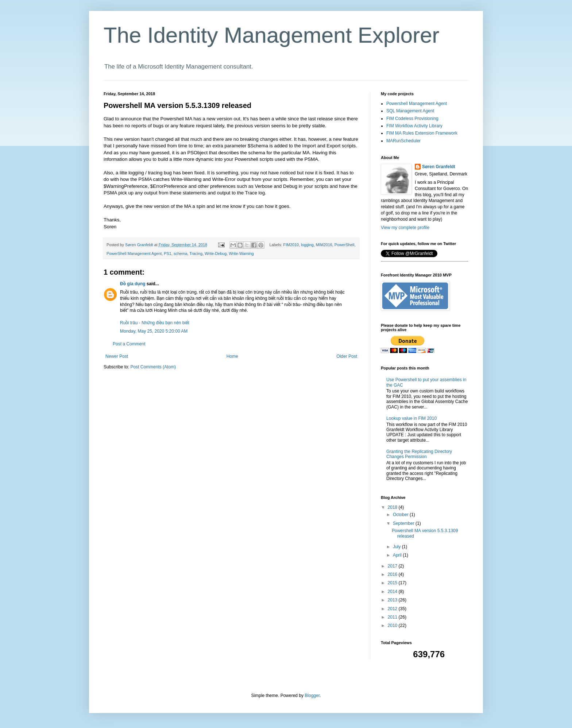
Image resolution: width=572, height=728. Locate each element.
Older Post (347, 356)
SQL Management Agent (410, 111)
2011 (393, 617)
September (404, 523)
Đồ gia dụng (133, 284)
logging (307, 245)
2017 (393, 566)
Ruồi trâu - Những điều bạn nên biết (155, 323)
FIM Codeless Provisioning (412, 119)
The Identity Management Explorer (271, 35)
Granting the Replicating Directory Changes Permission (419, 454)
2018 (393, 507)
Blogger (312, 696)
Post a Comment (129, 344)
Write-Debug (216, 253)
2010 (393, 626)
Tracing (196, 253)
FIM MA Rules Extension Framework (422, 133)
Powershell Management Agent (417, 104)
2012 (393, 609)
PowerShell (345, 245)
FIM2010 (291, 245)
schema (181, 253)
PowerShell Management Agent (134, 253)
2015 (393, 583)
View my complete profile (405, 228)
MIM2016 (324, 245)
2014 (393, 592)
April (398, 555)
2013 (393, 600)
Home (232, 356)
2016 (393, 574)
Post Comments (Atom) (153, 367)
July (397, 547)
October (401, 515)
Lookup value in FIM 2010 (411, 418)
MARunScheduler (403, 141)
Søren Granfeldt (439, 167)
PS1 (167, 253)
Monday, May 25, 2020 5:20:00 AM (154, 331)
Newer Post (117, 356)
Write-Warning (241, 253)
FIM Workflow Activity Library (414, 126)
